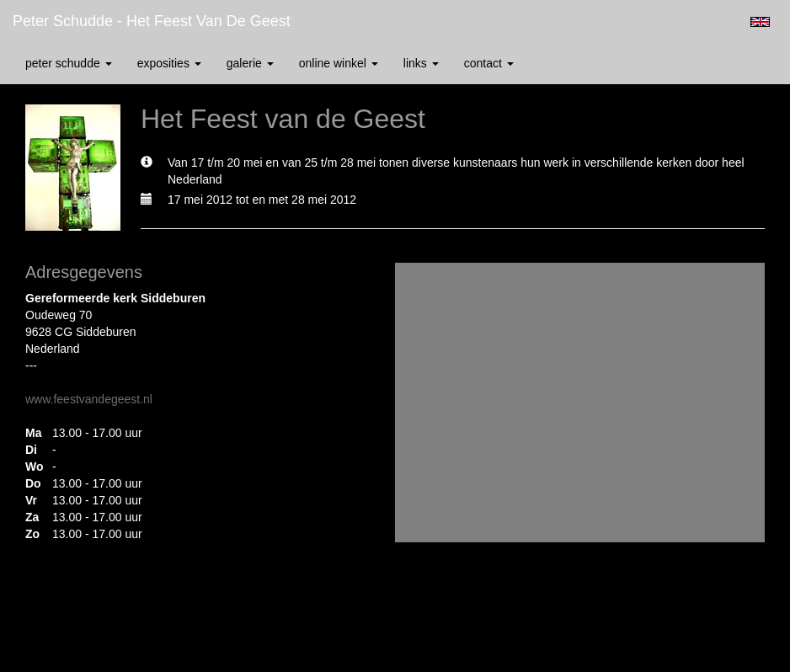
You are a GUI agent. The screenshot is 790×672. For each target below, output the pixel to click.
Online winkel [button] (339, 63)
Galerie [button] (250, 63)
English (760, 22)
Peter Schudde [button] (69, 63)
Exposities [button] (169, 63)
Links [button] (421, 63)
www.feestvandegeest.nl (89, 399)
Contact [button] (489, 63)
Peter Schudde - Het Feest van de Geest (152, 21)
